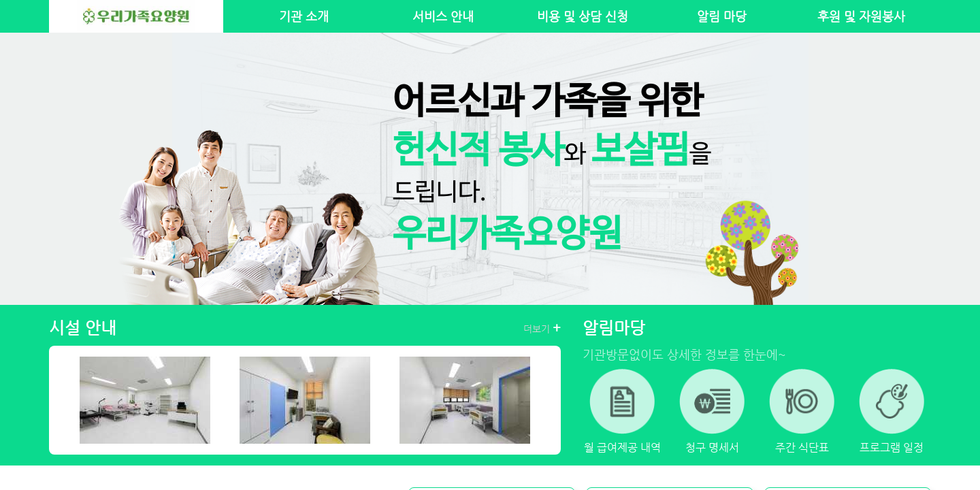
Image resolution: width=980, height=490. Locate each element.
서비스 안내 (443, 16)
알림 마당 (722, 16)
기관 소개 (304, 16)
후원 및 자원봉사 (861, 16)
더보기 (542, 328)
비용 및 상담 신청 (583, 16)
